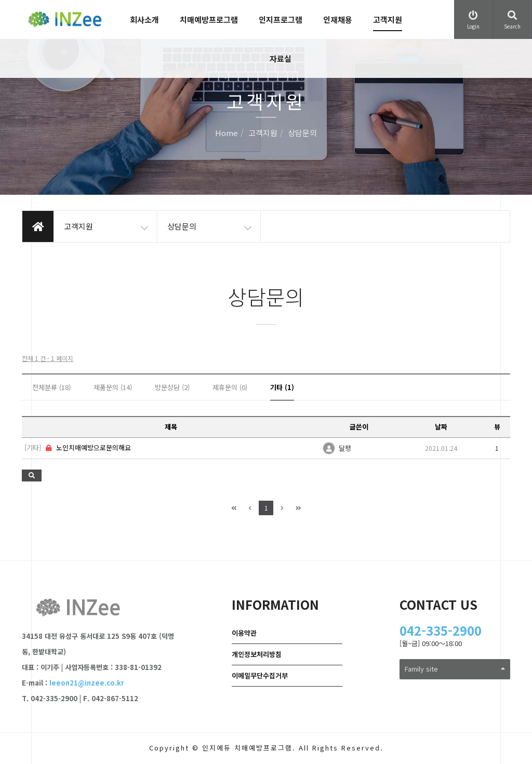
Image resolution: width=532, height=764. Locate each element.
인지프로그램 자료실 (281, 39)
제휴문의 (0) (230, 387)
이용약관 (244, 633)
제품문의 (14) (113, 387)
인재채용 (338, 19)
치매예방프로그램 (209, 19)
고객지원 (388, 19)
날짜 (441, 427)
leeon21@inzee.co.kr (87, 683)
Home (227, 133)
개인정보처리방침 (257, 654)
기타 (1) (282, 387)
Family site (455, 669)
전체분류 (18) (51, 387)
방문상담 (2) (172, 387)
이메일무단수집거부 (260, 675)
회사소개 (144, 19)
